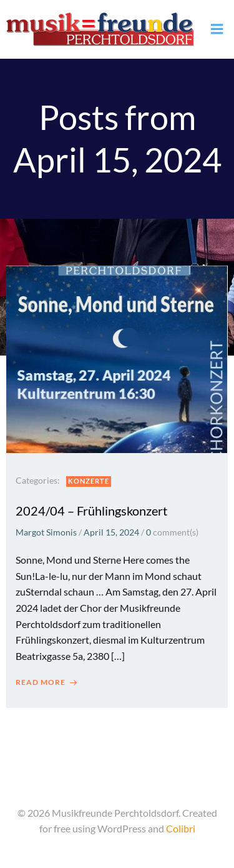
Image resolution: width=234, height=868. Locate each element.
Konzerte (89, 481)
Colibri (181, 828)
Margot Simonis (46, 532)
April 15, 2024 (111, 532)
